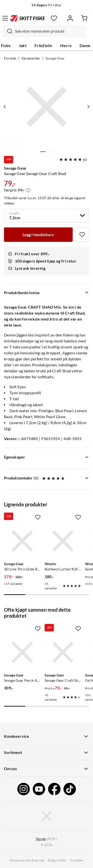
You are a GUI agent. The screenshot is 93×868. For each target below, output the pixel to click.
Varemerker (31, 58)
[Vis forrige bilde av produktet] (5, 107)
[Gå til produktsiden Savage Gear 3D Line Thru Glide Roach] (22, 541)
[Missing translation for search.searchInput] (8, 31)
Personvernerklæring (27, 860)
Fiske (6, 46)
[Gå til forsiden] (28, 18)
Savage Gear (55, 58)
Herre (66, 46)
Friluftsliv (44, 46)
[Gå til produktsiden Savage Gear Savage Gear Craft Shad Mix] (63, 652)
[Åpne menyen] (5, 18)
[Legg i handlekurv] (38, 235)
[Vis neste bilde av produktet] (88, 107)
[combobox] (45, 31)
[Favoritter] (54, 18)
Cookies (77, 860)
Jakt (23, 46)
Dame (85, 46)
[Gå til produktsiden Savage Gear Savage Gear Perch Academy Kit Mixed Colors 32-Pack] (22, 652)
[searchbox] (49, 31)
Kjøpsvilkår (57, 860)
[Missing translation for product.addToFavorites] (82, 235)
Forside (10, 58)
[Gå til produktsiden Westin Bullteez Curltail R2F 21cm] (63, 541)
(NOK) (46, 839)
